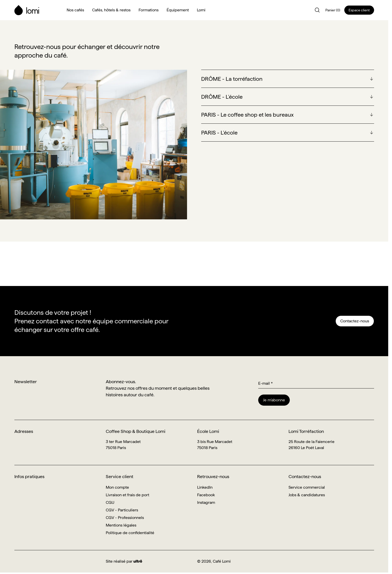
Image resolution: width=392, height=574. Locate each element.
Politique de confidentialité (130, 533)
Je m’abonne (274, 400)
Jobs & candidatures (307, 495)
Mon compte (117, 487)
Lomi (201, 10)
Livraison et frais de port (127, 495)
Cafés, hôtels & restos (111, 10)
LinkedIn (205, 487)
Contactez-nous (355, 321)
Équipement (178, 10)
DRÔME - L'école (222, 97)
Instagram (206, 502)
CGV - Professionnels (125, 518)
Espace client (359, 10)
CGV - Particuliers (122, 510)
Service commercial (307, 487)
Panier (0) (333, 10)
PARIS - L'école (219, 133)
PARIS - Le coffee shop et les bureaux (247, 115)
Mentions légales (121, 525)
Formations (149, 10)
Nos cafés (75, 10)
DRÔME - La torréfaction (232, 79)
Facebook (206, 495)
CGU (110, 502)
